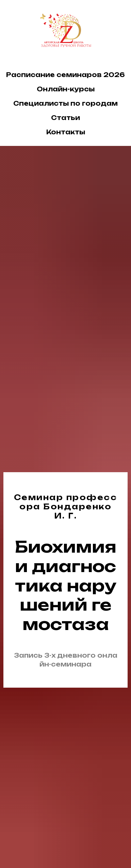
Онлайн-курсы (66, 89)
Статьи (65, 118)
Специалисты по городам (65, 103)
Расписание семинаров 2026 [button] (65, 75)
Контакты (66, 132)
